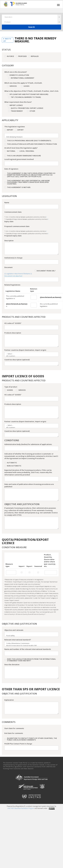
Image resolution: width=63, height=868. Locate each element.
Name (7, 203)
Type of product (11, 387)
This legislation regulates (15, 127)
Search (31, 27)
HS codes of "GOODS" (13, 323)
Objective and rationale (14, 630)
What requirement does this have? (18, 102)
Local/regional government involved (19, 159)
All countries (30, 356)
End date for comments (14, 733)
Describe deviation (12, 664)
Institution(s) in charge (13, 258)
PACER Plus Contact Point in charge (18, 744)
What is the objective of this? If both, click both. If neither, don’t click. (31, 91)
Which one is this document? (16, 72)
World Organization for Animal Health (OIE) (30, 646)
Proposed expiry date (13, 236)
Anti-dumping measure (30, 137)
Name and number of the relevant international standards (28, 649)
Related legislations (12, 285)
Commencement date (13, 212)
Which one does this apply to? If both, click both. (23, 83)
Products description (13, 333)
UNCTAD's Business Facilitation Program (21, 808)
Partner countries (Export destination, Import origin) (25, 350)
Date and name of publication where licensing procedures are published (29, 485)
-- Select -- (30, 354)
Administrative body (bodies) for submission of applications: (28, 444)
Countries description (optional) (17, 360)
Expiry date (9, 221)
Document (8, 267)
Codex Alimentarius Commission (30, 643)
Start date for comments (14, 728)
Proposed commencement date (17, 226)
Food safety (30, 636)
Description (9, 241)
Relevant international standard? (18, 640)
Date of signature (11, 169)
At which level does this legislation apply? (21, 148)
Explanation (9, 700)
